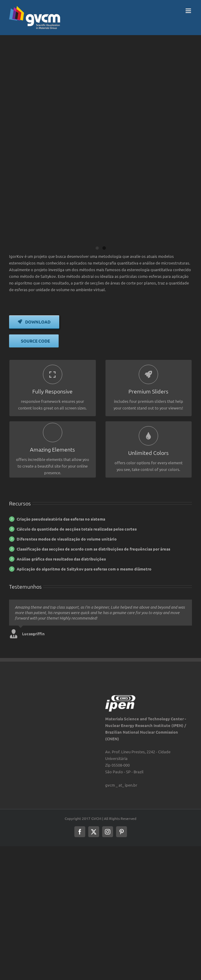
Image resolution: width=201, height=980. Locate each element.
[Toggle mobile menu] (189, 11)
